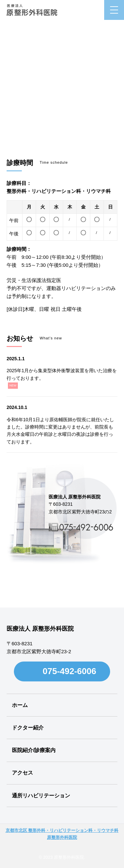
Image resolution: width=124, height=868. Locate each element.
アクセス (22, 773)
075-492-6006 (69, 671)
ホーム (20, 705)
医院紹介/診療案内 (34, 750)
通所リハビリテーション (41, 796)
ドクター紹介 (28, 728)
